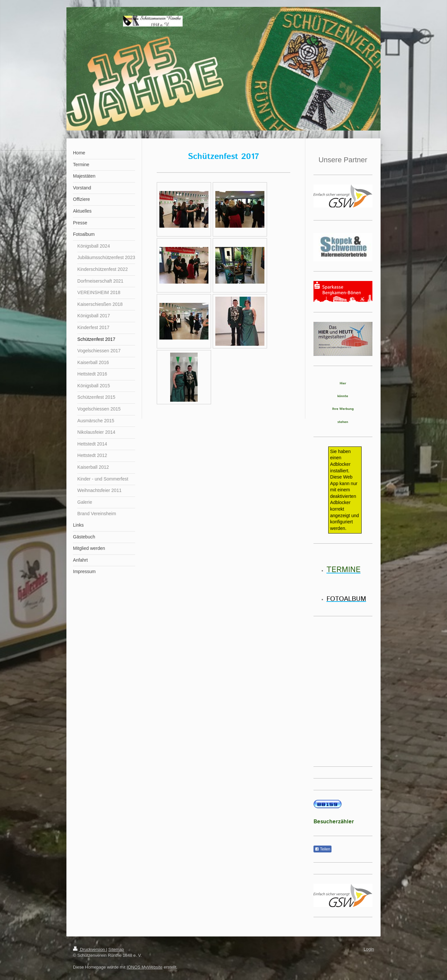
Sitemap (116, 949)
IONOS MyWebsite (145, 967)
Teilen (322, 849)
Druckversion (89, 949)
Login (369, 949)
